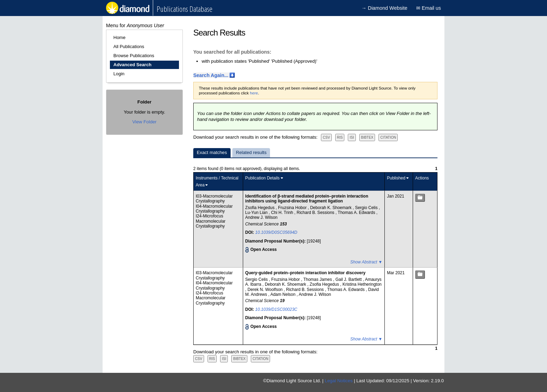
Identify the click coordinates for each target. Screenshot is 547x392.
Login (119, 74)
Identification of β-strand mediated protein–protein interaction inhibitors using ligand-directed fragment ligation (307, 199)
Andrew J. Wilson (261, 217)
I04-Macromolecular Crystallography (214, 209)
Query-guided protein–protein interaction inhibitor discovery (305, 273)
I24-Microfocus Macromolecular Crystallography (211, 221)
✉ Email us (429, 8)
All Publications (129, 47)
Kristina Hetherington (362, 284)
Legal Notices (339, 381)
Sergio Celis (367, 208)
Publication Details (263, 178)
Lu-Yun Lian (257, 213)
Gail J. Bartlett (349, 279)
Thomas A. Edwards (357, 213)
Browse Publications (134, 56)
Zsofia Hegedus (260, 208)
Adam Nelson (283, 294)
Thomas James (318, 279)
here (254, 93)
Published (396, 178)
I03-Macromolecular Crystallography (214, 199)
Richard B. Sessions (316, 213)
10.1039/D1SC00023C (276, 309)
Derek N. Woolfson (266, 290)
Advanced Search (132, 65)
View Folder (144, 122)
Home (119, 37)
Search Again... (211, 75)
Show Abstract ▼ (366, 262)
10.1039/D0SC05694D (276, 232)
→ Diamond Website (384, 8)
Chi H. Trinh (283, 213)
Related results (251, 152)
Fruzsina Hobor (293, 208)
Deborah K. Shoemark (331, 208)
